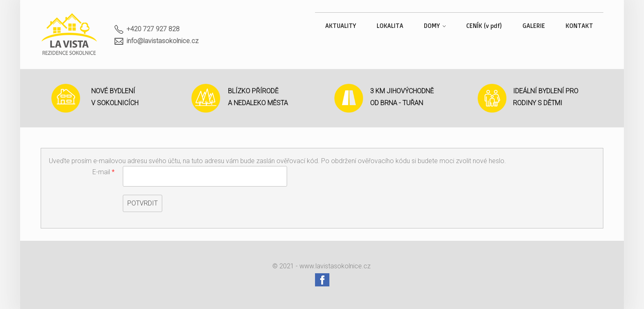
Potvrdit (143, 203)
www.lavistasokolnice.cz (335, 266)
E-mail (103, 172)
